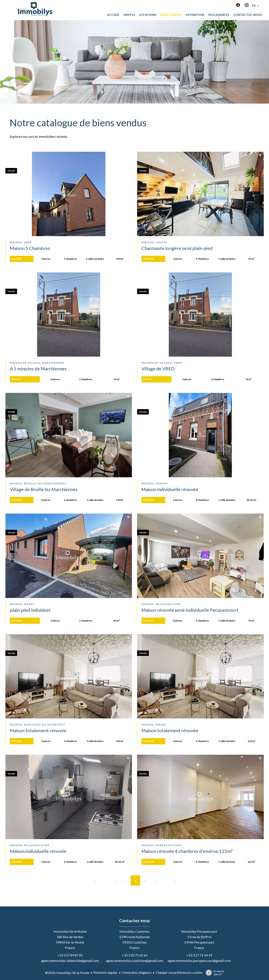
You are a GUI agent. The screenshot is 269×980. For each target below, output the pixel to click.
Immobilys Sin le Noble (70, 931)
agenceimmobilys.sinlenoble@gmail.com (70, 961)
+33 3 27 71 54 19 (199, 955)
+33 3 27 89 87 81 (70, 955)
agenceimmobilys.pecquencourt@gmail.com (199, 961)
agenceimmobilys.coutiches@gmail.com (134, 961)
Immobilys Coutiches (134, 931)
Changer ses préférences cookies (179, 972)
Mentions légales (106, 972)
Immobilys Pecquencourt (199, 931)
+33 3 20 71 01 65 (135, 955)
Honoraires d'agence (137, 972)
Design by (214, 973)
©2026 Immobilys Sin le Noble (67, 973)
